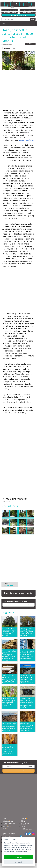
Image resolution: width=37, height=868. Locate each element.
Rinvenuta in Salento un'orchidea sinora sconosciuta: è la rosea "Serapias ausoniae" (9, 702)
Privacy (23, 828)
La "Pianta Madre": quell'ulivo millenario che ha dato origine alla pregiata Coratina (9, 632)
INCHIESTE (6, 820)
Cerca (33, 19)
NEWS (4, 828)
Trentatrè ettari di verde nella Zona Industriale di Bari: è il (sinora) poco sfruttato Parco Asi (27, 679)
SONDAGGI (24, 825)
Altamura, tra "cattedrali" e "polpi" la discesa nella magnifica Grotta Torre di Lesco (27, 727)
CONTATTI (24, 826)
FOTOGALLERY (25, 823)
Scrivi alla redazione (8, 835)
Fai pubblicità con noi (9, 836)
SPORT (23, 820)
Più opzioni (18, 862)
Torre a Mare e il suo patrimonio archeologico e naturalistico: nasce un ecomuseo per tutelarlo (9, 655)
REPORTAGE (6, 826)
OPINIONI (23, 819)
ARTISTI (5, 825)
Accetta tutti (18, 857)
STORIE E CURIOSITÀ (8, 822)
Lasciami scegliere (21, 852)
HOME (5, 819)
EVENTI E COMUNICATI (9, 823)
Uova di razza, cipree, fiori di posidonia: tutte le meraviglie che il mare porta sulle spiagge (27, 703)
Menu (4, 24)
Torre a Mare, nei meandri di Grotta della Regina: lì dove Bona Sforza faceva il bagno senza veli (9, 679)
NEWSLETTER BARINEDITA (15, 601)
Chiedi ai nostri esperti (9, 833)
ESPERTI (23, 822)
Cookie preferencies (26, 830)
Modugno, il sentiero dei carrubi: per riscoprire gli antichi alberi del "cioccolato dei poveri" (27, 632)
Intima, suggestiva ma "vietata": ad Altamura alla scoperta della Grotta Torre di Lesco (9, 750)
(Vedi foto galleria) (26, 140)
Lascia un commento (19, 593)
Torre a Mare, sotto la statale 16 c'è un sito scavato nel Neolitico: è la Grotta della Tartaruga (27, 655)
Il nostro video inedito (18, 771)
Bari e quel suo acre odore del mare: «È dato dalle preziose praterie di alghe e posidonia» (9, 727)
